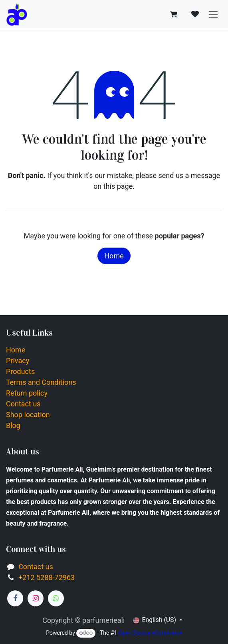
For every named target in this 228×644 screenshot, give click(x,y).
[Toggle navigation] (213, 14)
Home (114, 256)
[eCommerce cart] (174, 14)
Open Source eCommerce (150, 633)
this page (118, 186)
